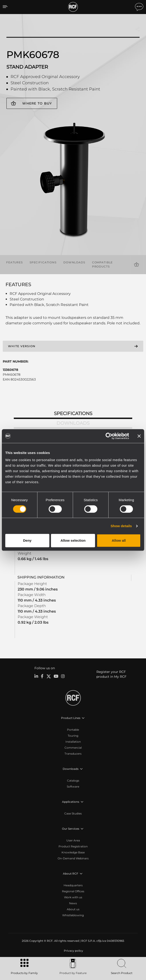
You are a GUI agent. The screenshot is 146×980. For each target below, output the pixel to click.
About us (73, 909)
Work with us (73, 897)
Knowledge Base (73, 852)
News (73, 903)
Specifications (43, 262)
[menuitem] (73, 951)
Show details (121, 526)
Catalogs (73, 781)
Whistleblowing (73, 915)
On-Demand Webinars (73, 858)
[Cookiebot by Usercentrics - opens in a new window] (109, 436)
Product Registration (73, 846)
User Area (73, 840)
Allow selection (73, 540)
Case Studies (73, 813)
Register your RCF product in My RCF (111, 674)
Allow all (119, 540)
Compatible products (102, 264)
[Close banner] (139, 436)
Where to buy (37, 103)
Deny (27, 540)
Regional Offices (73, 891)
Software (73, 787)
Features (14, 262)
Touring (73, 736)
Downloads (74, 262)
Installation (73, 742)
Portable (73, 730)
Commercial (73, 748)
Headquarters (73, 885)
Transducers (73, 754)
